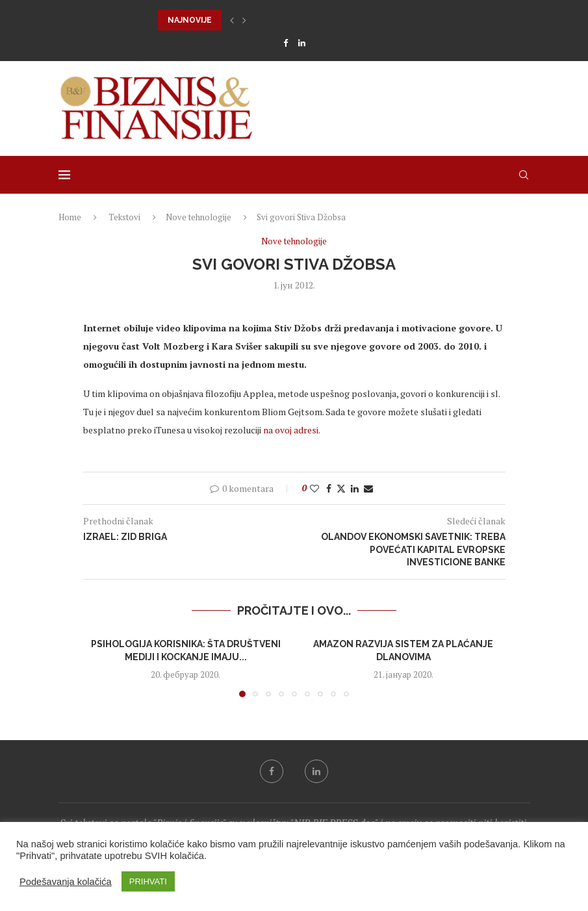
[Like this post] (314, 488)
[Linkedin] (302, 43)
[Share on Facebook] (329, 488)
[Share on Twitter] (341, 488)
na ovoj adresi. (292, 430)
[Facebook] (286, 43)
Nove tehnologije (198, 217)
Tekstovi (124, 217)
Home (70, 217)
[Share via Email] (368, 488)
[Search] (524, 175)
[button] (232, 20)
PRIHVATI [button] (148, 881)
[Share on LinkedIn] (355, 488)
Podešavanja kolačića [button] (66, 882)
